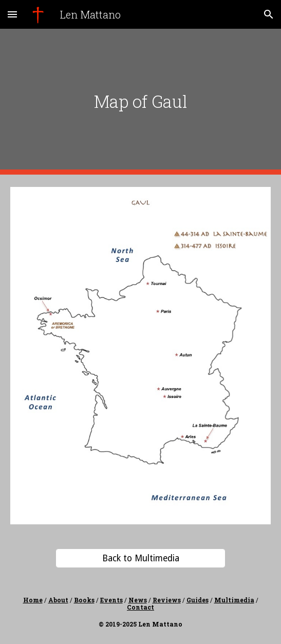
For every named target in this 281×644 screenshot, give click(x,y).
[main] (140, 101)
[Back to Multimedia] (140, 558)
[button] (12, 14)
